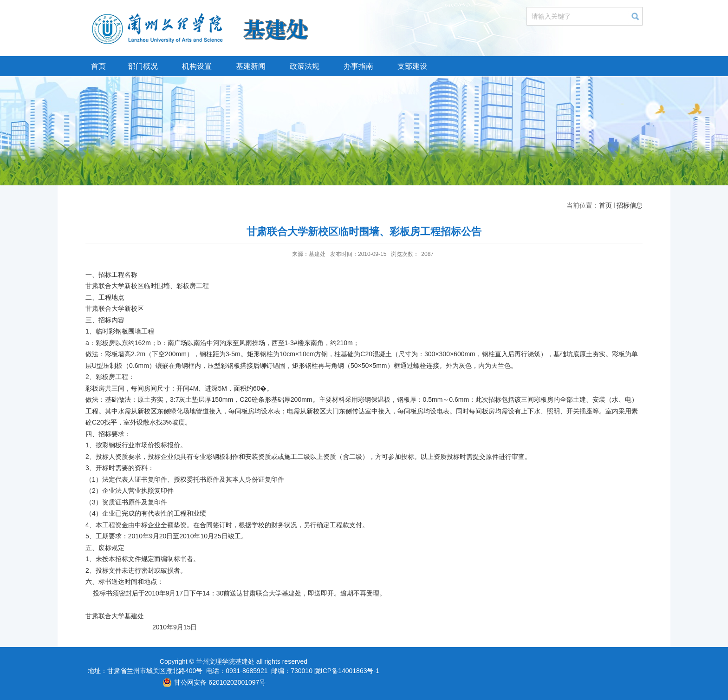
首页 (98, 66)
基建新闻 (251, 66)
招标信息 (630, 205)
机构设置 (197, 66)
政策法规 (305, 66)
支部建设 (412, 66)
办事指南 (358, 66)
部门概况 (143, 66)
